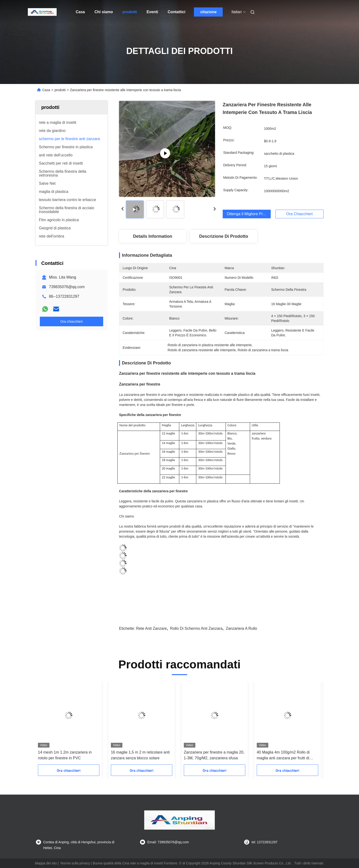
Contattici (177, 12)
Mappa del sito (46, 863)
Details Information (153, 236)
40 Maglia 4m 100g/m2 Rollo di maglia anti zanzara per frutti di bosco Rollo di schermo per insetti (286, 756)
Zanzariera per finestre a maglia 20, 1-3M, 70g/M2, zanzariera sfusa (214, 755)
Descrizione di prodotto (224, 236)
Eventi (152, 12)
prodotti (130, 12)
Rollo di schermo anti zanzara (196, 628)
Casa (80, 12)
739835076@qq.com (67, 287)
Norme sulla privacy (75, 863)
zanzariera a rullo (242, 628)
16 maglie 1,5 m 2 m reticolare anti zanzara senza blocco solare (140, 755)
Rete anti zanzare (151, 628)
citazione (208, 12)
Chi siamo (104, 12)
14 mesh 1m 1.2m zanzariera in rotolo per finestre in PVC (65, 755)
